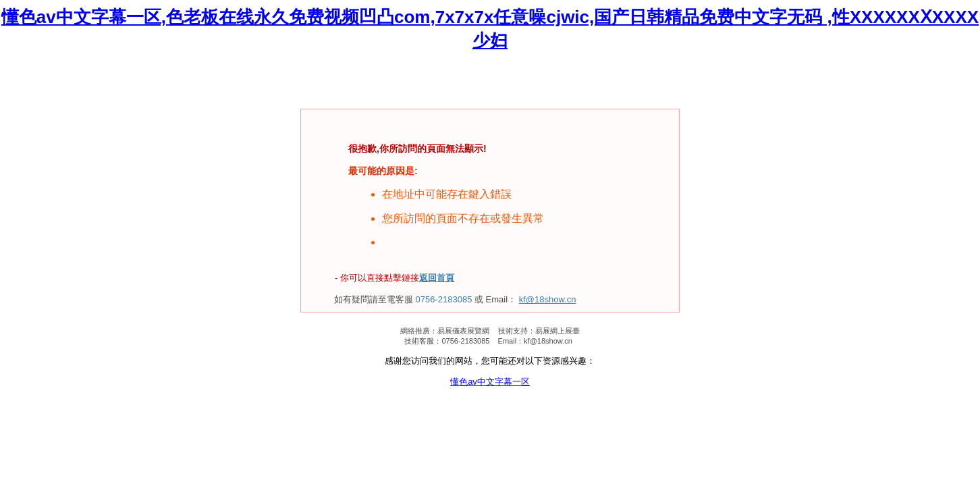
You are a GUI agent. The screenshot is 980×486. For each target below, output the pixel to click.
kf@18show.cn (548, 299)
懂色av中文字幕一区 (490, 382)
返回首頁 (437, 278)
